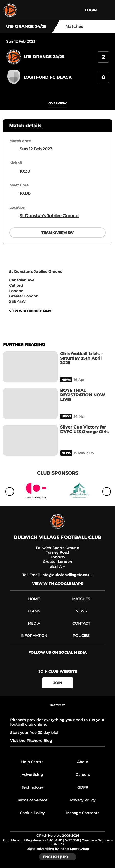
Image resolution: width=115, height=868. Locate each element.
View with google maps (31, 311)
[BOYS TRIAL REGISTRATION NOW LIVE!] (30, 404)
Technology (32, 787)
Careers (83, 775)
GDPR (83, 787)
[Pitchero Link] (58, 712)
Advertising (32, 775)
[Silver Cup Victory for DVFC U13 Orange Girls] (30, 440)
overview (57, 103)
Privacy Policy (83, 800)
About (83, 762)
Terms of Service (32, 800)
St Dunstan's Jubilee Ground (49, 216)
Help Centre (32, 762)
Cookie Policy (32, 813)
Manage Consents (83, 813)
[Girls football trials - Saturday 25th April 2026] (30, 367)
